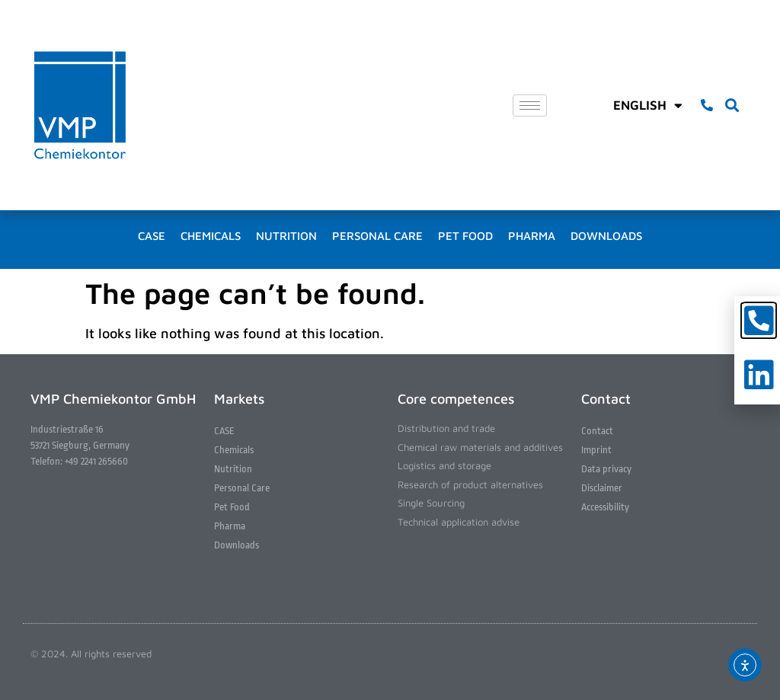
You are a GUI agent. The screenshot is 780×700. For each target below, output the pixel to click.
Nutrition (286, 236)
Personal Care (377, 236)
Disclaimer (602, 488)
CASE (152, 236)
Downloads (606, 236)
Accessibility (605, 507)
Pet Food (465, 236)
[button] (732, 105)
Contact (597, 431)
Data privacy (606, 469)
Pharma (532, 236)
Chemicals (211, 236)
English (648, 105)
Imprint (596, 450)
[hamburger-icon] (530, 105)
